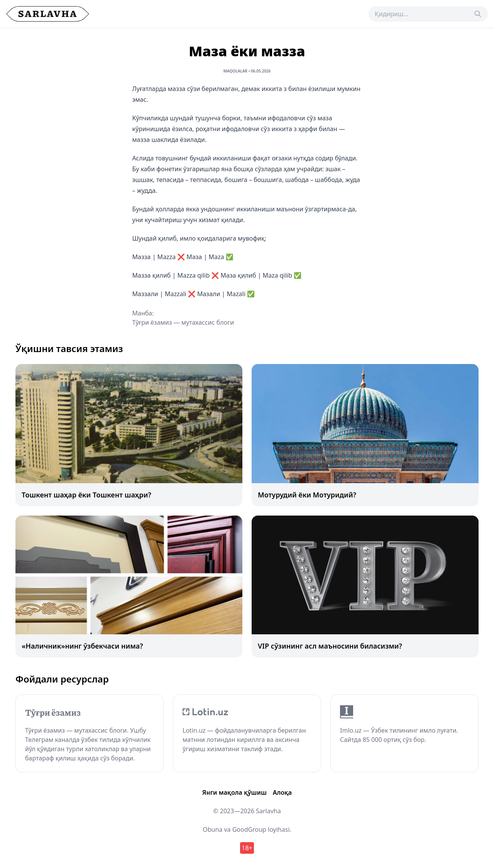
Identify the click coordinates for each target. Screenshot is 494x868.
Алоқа (282, 792)
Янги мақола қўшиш (234, 792)
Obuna (212, 829)
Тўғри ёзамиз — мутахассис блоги (183, 322)
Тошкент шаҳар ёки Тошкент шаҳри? (86, 495)
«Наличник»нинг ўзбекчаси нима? (82, 646)
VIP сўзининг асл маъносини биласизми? (330, 646)
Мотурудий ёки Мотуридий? (307, 495)
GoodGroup (249, 829)
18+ (247, 848)
